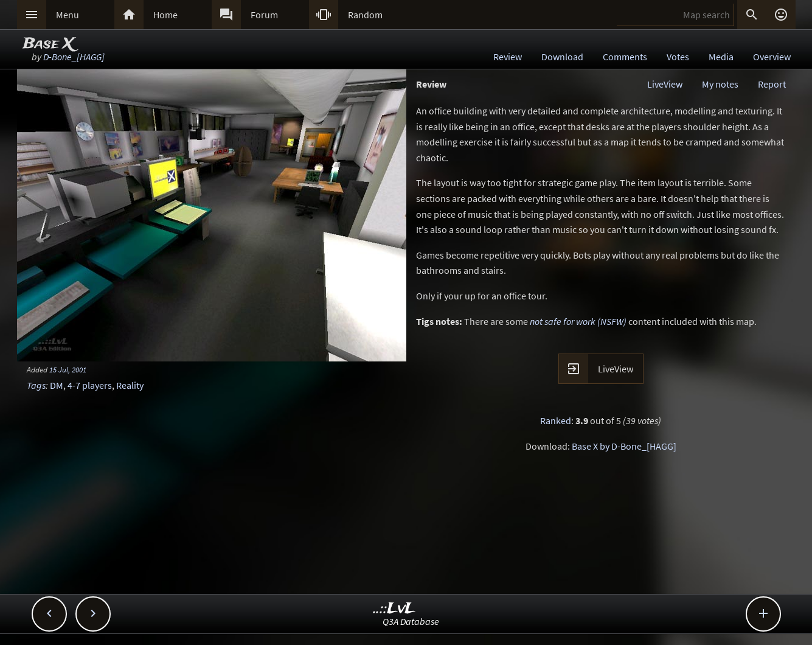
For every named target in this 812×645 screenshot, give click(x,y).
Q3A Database (411, 621)
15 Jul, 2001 (68, 369)
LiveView (665, 84)
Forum (264, 15)
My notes (720, 84)
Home (165, 15)
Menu (68, 15)
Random (365, 15)
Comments (625, 57)
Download (562, 57)
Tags (36, 385)
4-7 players (90, 385)
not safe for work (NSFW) (578, 321)
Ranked (556, 420)
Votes (678, 57)
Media (721, 57)
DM (57, 385)
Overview (772, 57)
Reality (130, 385)
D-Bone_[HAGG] (74, 57)
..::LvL (394, 609)
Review (508, 57)
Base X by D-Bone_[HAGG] (624, 446)
